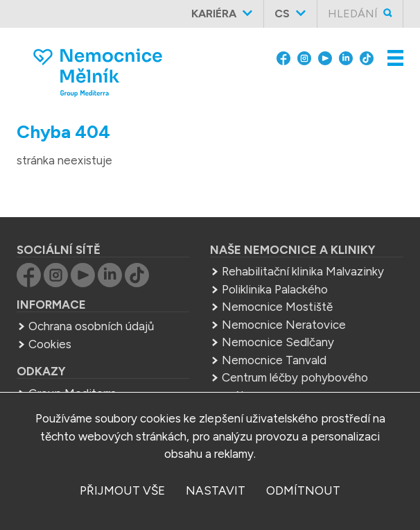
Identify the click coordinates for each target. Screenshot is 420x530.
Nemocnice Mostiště (277, 307)
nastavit (216, 490)
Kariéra (214, 14)
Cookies (50, 344)
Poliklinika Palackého (275, 289)
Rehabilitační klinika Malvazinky (303, 271)
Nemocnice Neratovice (284, 325)
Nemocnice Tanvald (274, 360)
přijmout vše (122, 490)
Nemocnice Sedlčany (278, 342)
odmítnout (303, 490)
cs (282, 14)
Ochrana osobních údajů (91, 326)
